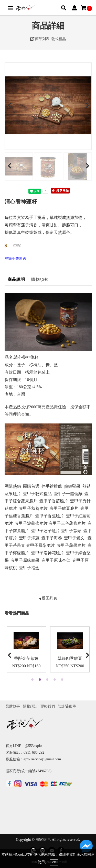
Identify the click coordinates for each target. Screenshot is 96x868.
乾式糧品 (59, 39)
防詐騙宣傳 (67, 706)
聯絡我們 (48, 706)
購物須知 (40, 279)
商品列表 (40, 39)
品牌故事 (13, 706)
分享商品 (60, 190)
